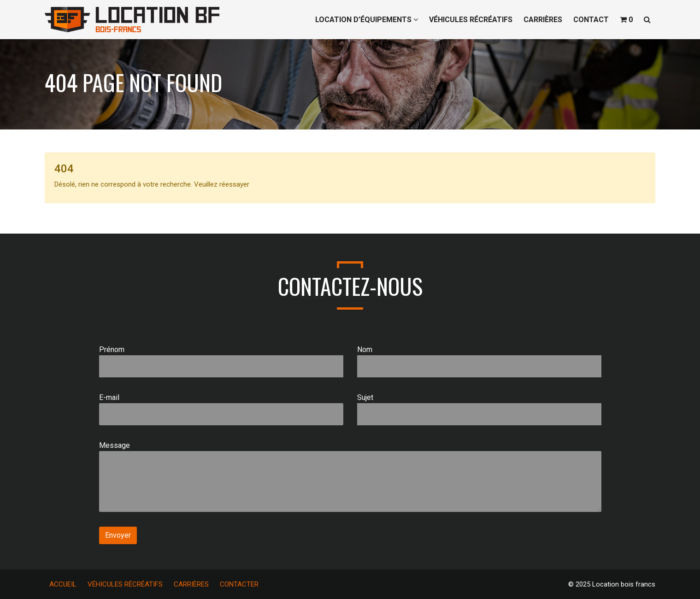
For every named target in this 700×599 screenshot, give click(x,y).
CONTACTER (239, 584)
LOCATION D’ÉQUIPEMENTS (367, 20)
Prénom (221, 361)
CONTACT (591, 20)
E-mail (221, 409)
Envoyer (118, 535)
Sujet (479, 409)
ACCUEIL (63, 584)
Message (350, 476)
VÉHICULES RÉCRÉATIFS (471, 20)
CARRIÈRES (543, 20)
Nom (479, 361)
